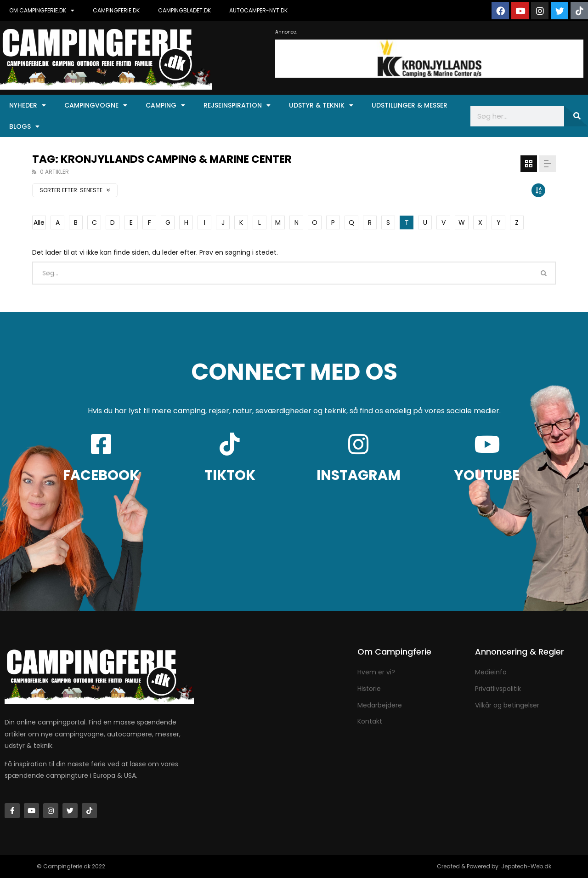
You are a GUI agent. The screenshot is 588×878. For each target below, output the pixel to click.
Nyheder (28, 105)
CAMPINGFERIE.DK (116, 10)
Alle (39, 222)
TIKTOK (230, 475)
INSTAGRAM (359, 475)
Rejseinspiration (237, 105)
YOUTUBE (487, 475)
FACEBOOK (101, 475)
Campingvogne (96, 105)
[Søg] (576, 116)
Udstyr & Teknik (321, 105)
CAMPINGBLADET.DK (184, 10)
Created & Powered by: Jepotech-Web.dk (494, 866)
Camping (165, 105)
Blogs (24, 126)
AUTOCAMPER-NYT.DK (258, 10)
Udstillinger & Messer (410, 105)
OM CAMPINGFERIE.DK (42, 11)
